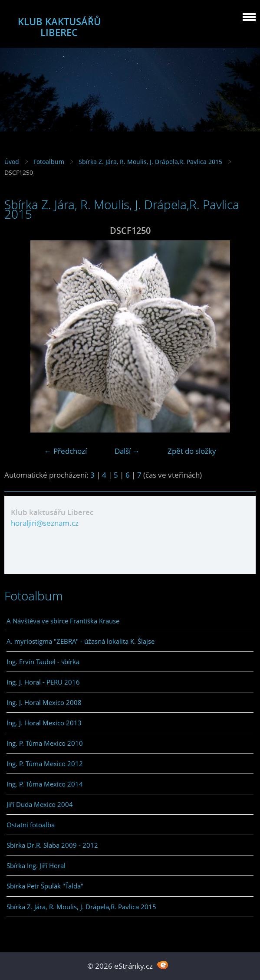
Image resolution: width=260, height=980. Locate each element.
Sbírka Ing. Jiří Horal (36, 865)
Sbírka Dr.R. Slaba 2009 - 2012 (52, 845)
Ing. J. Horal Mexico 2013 (44, 723)
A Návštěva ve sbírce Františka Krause (63, 621)
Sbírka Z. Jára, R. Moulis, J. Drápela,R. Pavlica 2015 (150, 162)
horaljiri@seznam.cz (45, 523)
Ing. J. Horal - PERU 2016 (43, 682)
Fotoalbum (49, 162)
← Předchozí (66, 451)
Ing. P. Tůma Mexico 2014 (45, 784)
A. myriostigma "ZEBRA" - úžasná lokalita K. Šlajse (81, 641)
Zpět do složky (192, 451)
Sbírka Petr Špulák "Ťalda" (45, 886)
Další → (127, 451)
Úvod (12, 162)
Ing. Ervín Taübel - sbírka (43, 662)
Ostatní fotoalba (31, 825)
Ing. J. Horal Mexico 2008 (44, 702)
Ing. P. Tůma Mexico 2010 (45, 743)
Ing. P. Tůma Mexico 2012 (45, 764)
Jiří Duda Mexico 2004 (40, 804)
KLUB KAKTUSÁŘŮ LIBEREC (59, 27)
